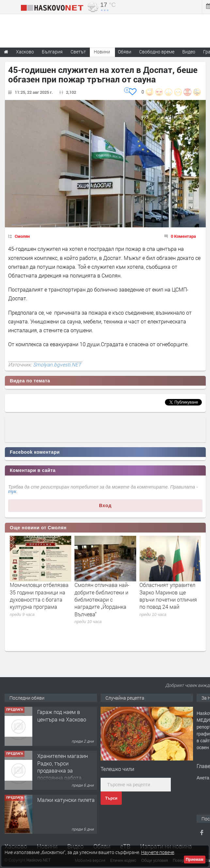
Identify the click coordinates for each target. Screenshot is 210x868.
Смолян (22, 236)
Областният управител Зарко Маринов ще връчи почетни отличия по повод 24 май (168, 596)
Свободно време (157, 52)
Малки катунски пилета (66, 800)
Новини (102, 52)
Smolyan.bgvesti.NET (57, 364)
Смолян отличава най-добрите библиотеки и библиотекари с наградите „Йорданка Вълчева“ (102, 599)
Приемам (195, 860)
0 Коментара (183, 236)
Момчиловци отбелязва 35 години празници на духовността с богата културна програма (39, 596)
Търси (111, 798)
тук (12, 491)
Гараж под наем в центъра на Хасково (62, 715)
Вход (105, 505)
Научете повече (158, 852)
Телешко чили (117, 769)
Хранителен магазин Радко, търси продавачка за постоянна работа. (63, 767)
